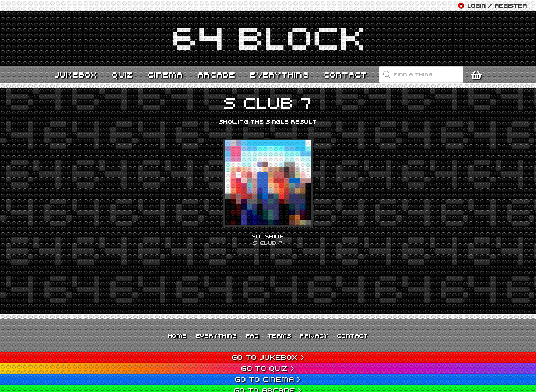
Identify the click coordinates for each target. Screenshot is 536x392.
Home (177, 335)
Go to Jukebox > (268, 357)
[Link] (268, 39)
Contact (353, 335)
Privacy (314, 335)
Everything (216, 335)
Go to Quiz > (268, 368)
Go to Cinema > (268, 379)
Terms (280, 335)
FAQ (253, 335)
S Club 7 (268, 243)
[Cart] (478, 75)
